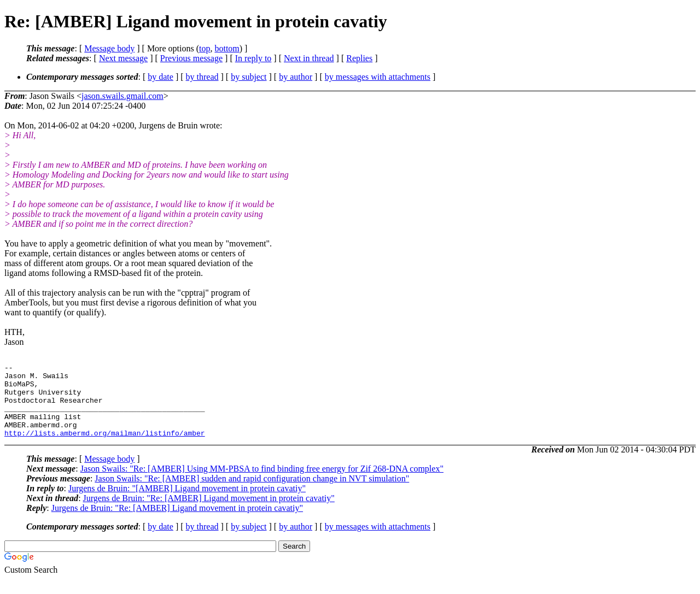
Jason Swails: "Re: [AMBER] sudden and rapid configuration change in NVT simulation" (252, 493)
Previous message (191, 58)
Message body (109, 48)
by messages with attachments (378, 77)
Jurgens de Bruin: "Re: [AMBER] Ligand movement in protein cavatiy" (209, 513)
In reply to (253, 58)
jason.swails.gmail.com (122, 96)
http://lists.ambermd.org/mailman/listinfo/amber (105, 448)
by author (296, 77)
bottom (227, 48)
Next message (123, 58)
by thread (202, 77)
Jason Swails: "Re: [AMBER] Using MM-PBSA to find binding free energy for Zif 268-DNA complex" (262, 483)
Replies (359, 58)
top (205, 48)
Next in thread (309, 58)
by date (161, 77)
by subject (249, 77)
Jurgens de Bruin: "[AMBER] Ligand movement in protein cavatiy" (187, 503)
